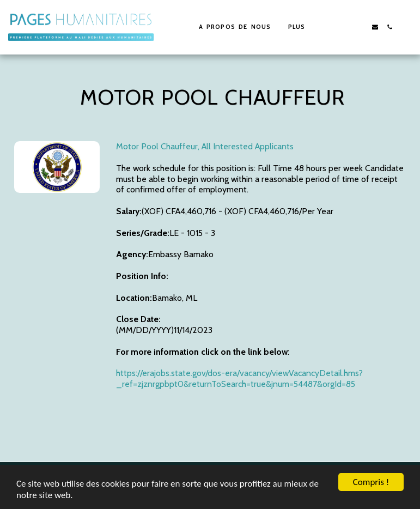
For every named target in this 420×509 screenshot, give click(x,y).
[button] (346, 27)
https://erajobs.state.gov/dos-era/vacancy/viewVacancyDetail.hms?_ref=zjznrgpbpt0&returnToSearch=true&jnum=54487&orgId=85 (239, 378)
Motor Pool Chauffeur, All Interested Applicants (205, 146)
